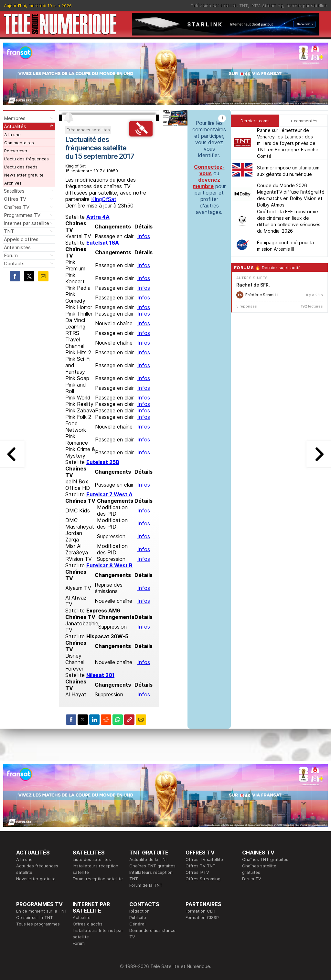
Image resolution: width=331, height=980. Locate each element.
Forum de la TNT (146, 885)
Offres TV (15, 199)
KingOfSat (104, 199)
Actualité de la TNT (149, 859)
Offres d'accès (88, 924)
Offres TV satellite (204, 859)
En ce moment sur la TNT (42, 911)
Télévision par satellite (214, 5)
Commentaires (19, 143)
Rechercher (16, 151)
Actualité (82, 917)
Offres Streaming (203, 879)
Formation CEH (200, 911)
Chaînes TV (17, 207)
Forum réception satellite (98, 879)
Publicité (138, 917)
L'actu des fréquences (27, 159)
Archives (13, 183)
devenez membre (206, 183)
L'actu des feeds (21, 167)
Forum (11, 255)
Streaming (272, 5)
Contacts (14, 263)
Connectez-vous (209, 170)
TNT (244, 5)
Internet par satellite (306, 5)
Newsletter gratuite (24, 175)
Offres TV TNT (201, 866)
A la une (12, 135)
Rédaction (139, 911)
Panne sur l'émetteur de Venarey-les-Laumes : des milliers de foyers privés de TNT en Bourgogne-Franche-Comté (289, 143)
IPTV (255, 5)
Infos (144, 236)
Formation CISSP (202, 917)
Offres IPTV (197, 872)
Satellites (14, 191)
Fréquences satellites (88, 130)
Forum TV (252, 879)
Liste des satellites (92, 859)
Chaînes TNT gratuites (152, 866)
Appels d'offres (21, 239)
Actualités (15, 126)
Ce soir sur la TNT (35, 917)
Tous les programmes (38, 924)
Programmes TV (22, 215)
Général (137, 924)
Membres (15, 118)
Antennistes (17, 247)
